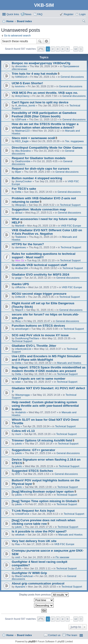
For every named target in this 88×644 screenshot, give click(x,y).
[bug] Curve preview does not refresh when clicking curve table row (44, 522)
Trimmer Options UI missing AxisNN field (42, 440)
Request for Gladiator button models (39, 158)
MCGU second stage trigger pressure (39, 294)
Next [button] (81, 49)
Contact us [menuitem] (54, 635)
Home (10, 635)
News (28, 14)
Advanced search (47, 41)
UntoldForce (22, 514)
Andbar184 (22, 268)
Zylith (18, 568)
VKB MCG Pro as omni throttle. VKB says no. (45, 93)
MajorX (19, 310)
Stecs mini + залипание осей (33, 138)
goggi (18, 278)
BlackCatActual (24, 576)
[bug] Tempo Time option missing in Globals (44, 501)
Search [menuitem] (84, 22)
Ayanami (20, 587)
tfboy (18, 321)
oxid (18, 557)
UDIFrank (21, 119)
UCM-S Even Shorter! (27, 83)
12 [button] (76, 49)
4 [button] (63, 49)
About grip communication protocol (38, 583)
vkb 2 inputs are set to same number (39, 379)
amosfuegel (22, 329)
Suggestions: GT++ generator (33, 450)
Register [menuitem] (69, 14)
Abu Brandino (23, 151)
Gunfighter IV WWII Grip (29, 573)
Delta (18, 192)
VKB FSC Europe (71, 226)
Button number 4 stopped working (37, 178)
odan (18, 382)
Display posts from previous (44, 595)
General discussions (72, 77)
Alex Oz (20, 260)
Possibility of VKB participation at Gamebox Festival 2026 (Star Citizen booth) (44, 115)
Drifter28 (20, 297)
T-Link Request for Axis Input (33, 511)
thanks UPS (20, 284)
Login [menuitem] (82, 14)
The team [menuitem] (72, 635)
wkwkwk (20, 535)
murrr (18, 434)
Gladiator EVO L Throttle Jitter (34, 346)
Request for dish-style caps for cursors (41, 169)
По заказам (62, 557)
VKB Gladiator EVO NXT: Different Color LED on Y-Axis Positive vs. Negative (47, 232)
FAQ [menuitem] (40, 14)
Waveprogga (23, 395)
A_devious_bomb (25, 105)
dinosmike (21, 66)
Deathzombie (23, 161)
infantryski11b (23, 349)
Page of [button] (41, 49)
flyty (18, 426)
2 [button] (53, 49)
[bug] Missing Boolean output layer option (43, 492)
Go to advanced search (17, 35)
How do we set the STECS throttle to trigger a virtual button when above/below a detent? (45, 126)
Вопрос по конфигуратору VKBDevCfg (41, 63)
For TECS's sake (24, 189)
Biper (18, 172)
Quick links (13, 14)
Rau (18, 544)
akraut (19, 213)
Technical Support (70, 205)
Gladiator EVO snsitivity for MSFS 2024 (40, 275)
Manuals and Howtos (69, 363)
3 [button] (58, 49)
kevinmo (20, 86)
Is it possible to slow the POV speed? (39, 531)
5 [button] (68, 49)
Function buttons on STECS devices (38, 326)
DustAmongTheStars (27, 338)
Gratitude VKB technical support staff (39, 265)
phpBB (32, 642)
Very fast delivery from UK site (34, 541)
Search (40, 41)
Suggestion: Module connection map (39, 209)
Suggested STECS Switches (32, 471)
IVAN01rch (21, 77)
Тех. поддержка (74, 141)
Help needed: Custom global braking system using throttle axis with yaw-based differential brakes (45, 406)
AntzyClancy (22, 96)
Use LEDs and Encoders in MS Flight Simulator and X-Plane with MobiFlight (46, 358)
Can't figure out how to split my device (40, 102)
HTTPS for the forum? (28, 244)
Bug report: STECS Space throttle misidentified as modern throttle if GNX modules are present (49, 369)
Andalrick (21, 412)
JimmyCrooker (24, 181)
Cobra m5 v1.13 (23, 431)
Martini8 (20, 226)
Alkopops (21, 205)
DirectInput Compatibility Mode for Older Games (47, 148)
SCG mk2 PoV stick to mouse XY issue (40, 335)
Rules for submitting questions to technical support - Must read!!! (44, 255)
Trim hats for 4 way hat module (34, 74)
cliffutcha (20, 287)
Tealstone (21, 237)
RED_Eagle (22, 141)
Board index (24, 635)
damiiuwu (21, 247)
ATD (18, 474)
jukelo (19, 444)
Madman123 (22, 131)
